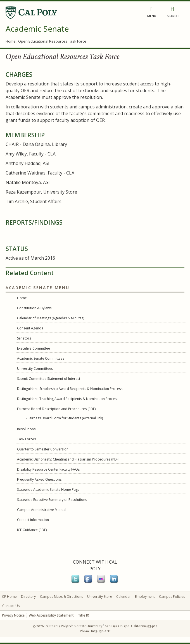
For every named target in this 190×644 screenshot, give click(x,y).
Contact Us (11, 606)
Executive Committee (34, 348)
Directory (28, 597)
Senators (24, 338)
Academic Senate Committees (41, 358)
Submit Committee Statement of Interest (49, 379)
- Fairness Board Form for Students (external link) (64, 418)
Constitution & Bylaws (34, 308)
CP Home (9, 597)
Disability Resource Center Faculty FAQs (48, 469)
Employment (145, 597)
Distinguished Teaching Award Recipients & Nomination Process (68, 399)
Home (11, 41)
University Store (100, 597)
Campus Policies (172, 597)
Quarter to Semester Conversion (43, 449)
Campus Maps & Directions (61, 597)
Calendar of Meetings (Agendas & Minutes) (51, 318)
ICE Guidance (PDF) (32, 530)
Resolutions (26, 429)
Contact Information (33, 520)
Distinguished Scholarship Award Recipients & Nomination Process (70, 389)
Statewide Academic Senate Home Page (48, 490)
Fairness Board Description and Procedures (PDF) (56, 409)
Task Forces (26, 439)
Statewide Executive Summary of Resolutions (52, 500)
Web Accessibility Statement (51, 615)
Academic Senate (37, 29)
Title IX (83, 615)
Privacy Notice (13, 615)
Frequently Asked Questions (39, 479)
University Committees (35, 369)
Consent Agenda (30, 328)
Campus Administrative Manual (42, 510)
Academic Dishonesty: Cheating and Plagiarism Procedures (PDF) (68, 459)
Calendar (123, 597)
